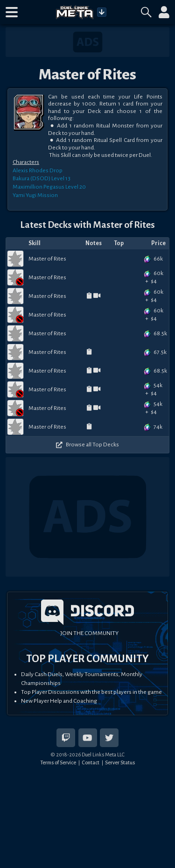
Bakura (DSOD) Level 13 (42, 178)
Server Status (120, 762)
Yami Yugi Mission (35, 195)
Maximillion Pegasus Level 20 (49, 187)
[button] (12, 12)
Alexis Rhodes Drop (38, 170)
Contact (91, 762)
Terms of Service (58, 762)
